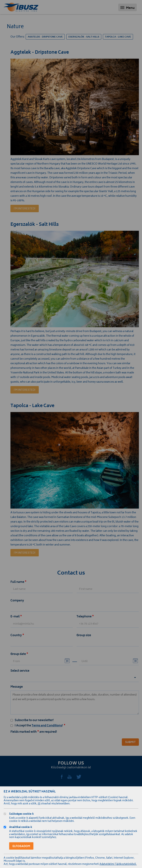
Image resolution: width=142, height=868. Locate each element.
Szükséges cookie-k (21, 814)
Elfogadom (21, 846)
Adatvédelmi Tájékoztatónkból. (118, 864)
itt (39, 804)
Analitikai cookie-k (21, 828)
